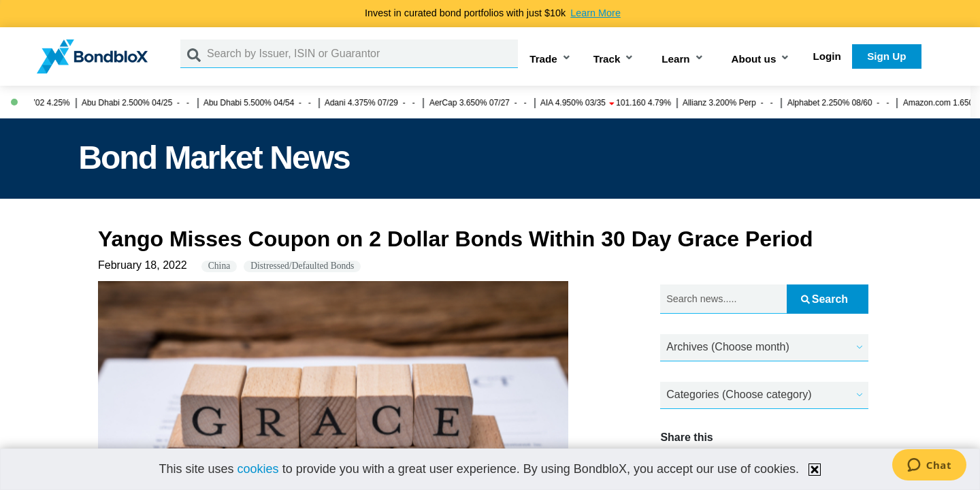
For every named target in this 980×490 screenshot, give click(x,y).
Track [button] (607, 59)
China (219, 266)
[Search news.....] (723, 299)
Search (824, 299)
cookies (258, 469)
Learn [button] (675, 59)
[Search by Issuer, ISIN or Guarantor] (362, 54)
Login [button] (827, 56)
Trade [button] (543, 59)
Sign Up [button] (886, 56)
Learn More (595, 13)
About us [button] (754, 59)
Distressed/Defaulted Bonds (302, 266)
